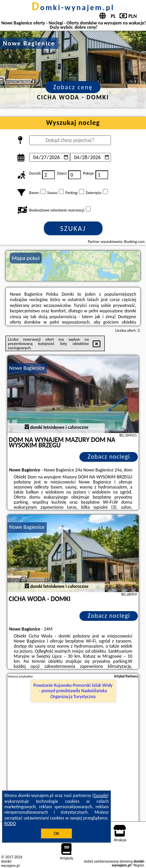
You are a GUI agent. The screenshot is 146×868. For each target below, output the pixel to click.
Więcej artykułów (21, 676)
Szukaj (73, 229)
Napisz (139, 865)
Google (101, 795)
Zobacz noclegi (109, 457)
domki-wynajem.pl (73, 7)
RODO (10, 823)
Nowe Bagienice (27, 368)
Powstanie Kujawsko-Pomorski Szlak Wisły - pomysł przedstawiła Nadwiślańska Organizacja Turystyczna (73, 691)
